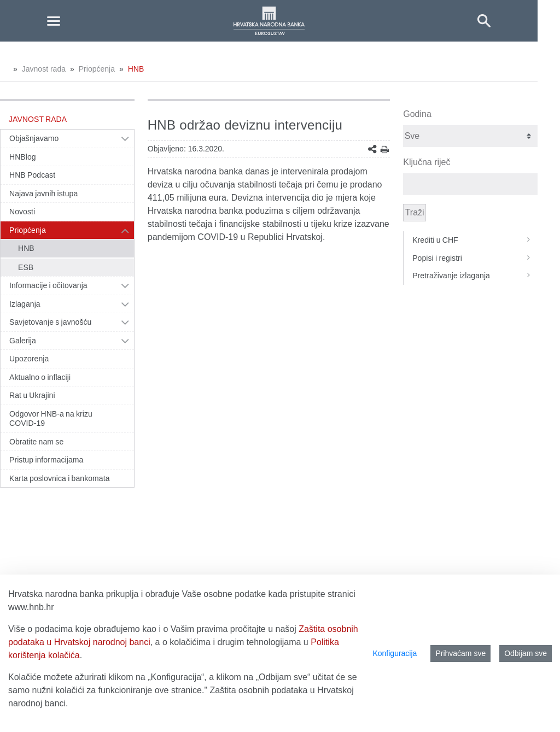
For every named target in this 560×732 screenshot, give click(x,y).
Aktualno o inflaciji (40, 377)
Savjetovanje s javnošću (50, 322)
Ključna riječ (427, 162)
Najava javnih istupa (43, 194)
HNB (136, 69)
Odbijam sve (526, 653)
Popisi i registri (475, 258)
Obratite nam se (36, 442)
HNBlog (23, 157)
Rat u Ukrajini (32, 395)
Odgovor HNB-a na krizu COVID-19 (51, 419)
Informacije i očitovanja (48, 285)
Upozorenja (29, 359)
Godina (417, 114)
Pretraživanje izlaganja (475, 276)
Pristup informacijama (46, 460)
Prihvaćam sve (460, 653)
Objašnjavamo (34, 138)
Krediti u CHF (475, 240)
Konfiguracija (395, 653)
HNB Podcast (32, 175)
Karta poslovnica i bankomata (60, 478)
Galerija (23, 341)
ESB (26, 267)
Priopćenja (97, 69)
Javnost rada (44, 69)
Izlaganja (25, 304)
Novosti (22, 212)
